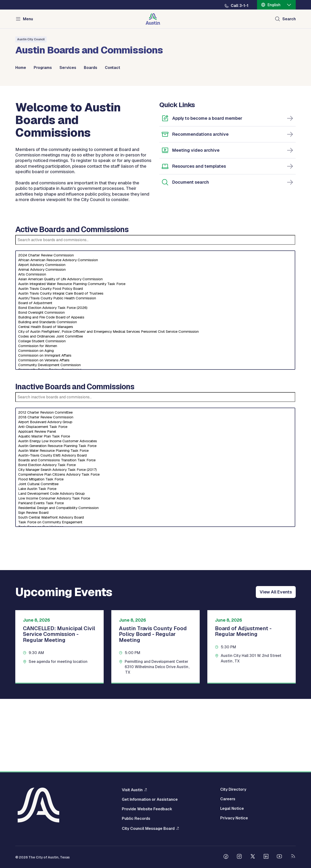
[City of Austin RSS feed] (293, 857)
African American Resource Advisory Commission (155, 333)
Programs (43, 68)
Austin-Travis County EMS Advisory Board (155, 528)
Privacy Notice (234, 818)
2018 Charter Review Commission (155, 490)
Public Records (136, 819)
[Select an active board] (155, 383)
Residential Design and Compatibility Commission (155, 581)
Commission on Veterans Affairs (155, 433)
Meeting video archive (196, 223)
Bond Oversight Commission (155, 385)
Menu (28, 19)
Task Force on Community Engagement (155, 595)
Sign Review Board (155, 585)
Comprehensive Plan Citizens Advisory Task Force (155, 547)
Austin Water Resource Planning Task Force (155, 523)
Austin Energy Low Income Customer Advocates (155, 514)
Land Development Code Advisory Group (155, 566)
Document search (191, 255)
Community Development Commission (155, 438)
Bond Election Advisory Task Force (155, 538)
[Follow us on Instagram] (239, 857)
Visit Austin (132, 790)
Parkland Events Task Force (155, 576)
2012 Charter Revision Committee (155, 485)
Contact (113, 68)
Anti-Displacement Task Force (155, 499)
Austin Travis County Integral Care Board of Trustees (155, 366)
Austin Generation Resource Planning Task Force (155, 519)
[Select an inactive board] (155, 540)
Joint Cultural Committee (155, 557)
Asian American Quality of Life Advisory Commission (155, 352)
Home (21, 68)
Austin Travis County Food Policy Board (155, 361)
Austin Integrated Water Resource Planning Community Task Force (155, 357)
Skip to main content (19, 0)
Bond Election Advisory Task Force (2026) (155, 380)
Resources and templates (199, 239)
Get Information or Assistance (150, 800)
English (274, 5)
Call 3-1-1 (240, 6)
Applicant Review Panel (155, 504)
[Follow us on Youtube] (279, 857)
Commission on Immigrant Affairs (155, 428)
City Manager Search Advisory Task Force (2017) (155, 542)
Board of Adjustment (155, 376)
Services (68, 68)
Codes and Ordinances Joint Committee (155, 409)
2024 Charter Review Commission (155, 328)
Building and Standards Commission (155, 395)
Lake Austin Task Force (155, 561)
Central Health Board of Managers (155, 400)
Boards (91, 68)
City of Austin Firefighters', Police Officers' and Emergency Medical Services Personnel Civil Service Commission (155, 404)
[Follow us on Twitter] (253, 857)
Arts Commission (155, 347)
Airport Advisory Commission (155, 338)
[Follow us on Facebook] (226, 857)
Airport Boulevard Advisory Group (155, 495)
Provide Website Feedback (147, 809)
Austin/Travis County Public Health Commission (155, 371)
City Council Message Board (148, 829)
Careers (228, 799)
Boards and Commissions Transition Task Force (155, 533)
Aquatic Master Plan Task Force (155, 509)
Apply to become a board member (207, 191)
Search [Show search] (289, 19)
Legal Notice (232, 809)
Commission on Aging (155, 423)
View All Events (276, 665)
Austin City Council (31, 39)
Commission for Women (155, 419)
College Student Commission (155, 414)
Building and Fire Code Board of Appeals (155, 390)
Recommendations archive (200, 207)
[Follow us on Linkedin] (266, 857)
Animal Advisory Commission (155, 342)
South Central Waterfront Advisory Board (155, 590)
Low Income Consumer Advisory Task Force (155, 571)
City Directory (233, 790)
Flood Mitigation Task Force (155, 552)
